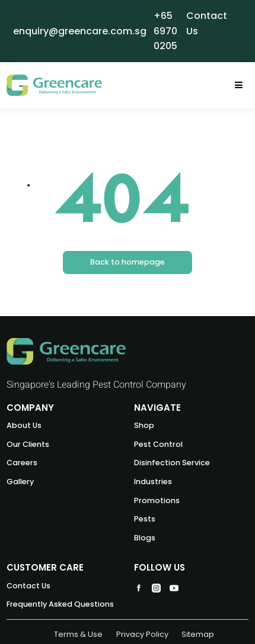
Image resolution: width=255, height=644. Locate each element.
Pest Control (158, 444)
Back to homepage (128, 262)
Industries (153, 482)
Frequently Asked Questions (60, 604)
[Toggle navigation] (239, 86)
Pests (145, 519)
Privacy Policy (142, 634)
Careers (22, 463)
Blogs (145, 538)
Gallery (20, 482)
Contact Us (28, 586)
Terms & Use (78, 634)
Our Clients (28, 444)
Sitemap (198, 634)
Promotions (157, 500)
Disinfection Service (172, 463)
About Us (24, 425)
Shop (144, 425)
